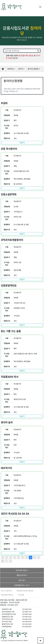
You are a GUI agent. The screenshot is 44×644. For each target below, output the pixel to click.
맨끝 (11, 561)
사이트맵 (21, 595)
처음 (3, 557)
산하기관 (21, 580)
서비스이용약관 (6, 591)
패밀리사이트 (21, 575)
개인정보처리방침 (7, 595)
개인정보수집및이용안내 (25, 591)
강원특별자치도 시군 (21, 585)
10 (3, 561)
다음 (7, 561)
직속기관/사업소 (21, 570)
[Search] (20, 51)
